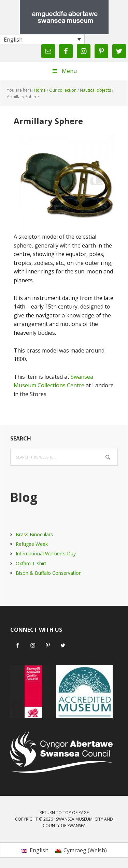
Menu (69, 71)
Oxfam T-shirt (31, 563)
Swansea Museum (64, 17)
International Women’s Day (46, 553)
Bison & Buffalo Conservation (49, 573)
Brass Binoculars (34, 534)
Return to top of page (64, 813)
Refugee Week (32, 544)
